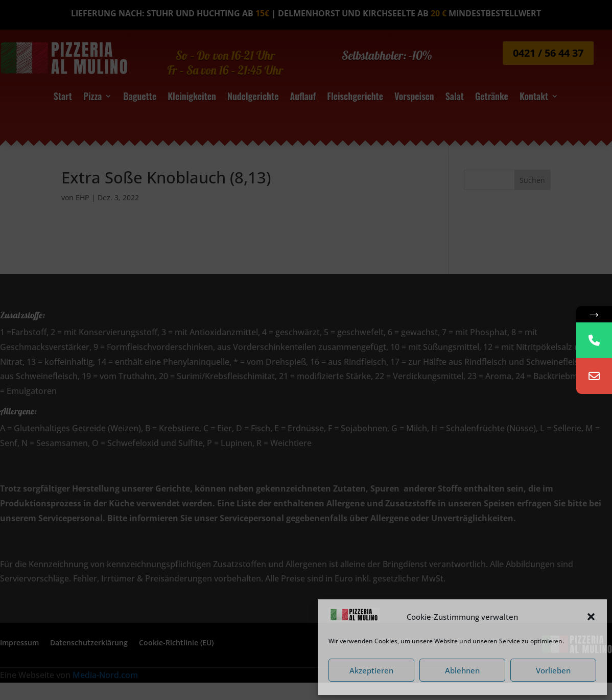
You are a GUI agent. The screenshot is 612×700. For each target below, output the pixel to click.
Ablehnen (462, 670)
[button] (591, 617)
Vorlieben (553, 670)
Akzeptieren (371, 670)
